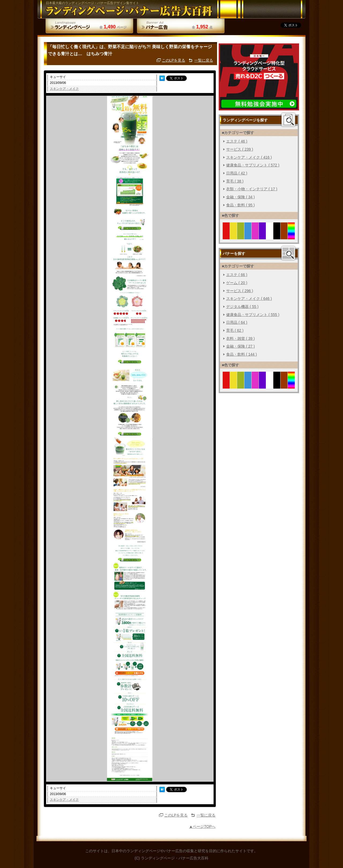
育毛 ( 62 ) (235, 330)
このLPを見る (174, 60)
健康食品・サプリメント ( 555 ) (253, 315)
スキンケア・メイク (64, 89)
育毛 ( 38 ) (235, 181)
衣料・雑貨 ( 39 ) (241, 338)
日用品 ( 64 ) (237, 322)
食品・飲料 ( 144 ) (241, 354)
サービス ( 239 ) (240, 149)
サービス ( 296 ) (240, 291)
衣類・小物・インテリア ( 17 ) (252, 189)
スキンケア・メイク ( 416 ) (249, 157)
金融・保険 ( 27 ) (241, 346)
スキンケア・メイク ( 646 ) (249, 299)
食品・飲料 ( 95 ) (241, 205)
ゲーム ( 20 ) (237, 283)
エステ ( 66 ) (237, 275)
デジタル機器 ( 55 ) (242, 307)
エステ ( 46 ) (237, 141)
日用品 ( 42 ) (237, 173)
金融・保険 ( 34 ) (241, 197)
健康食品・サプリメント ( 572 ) (253, 165)
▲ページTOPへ (202, 826)
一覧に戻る (204, 60)
